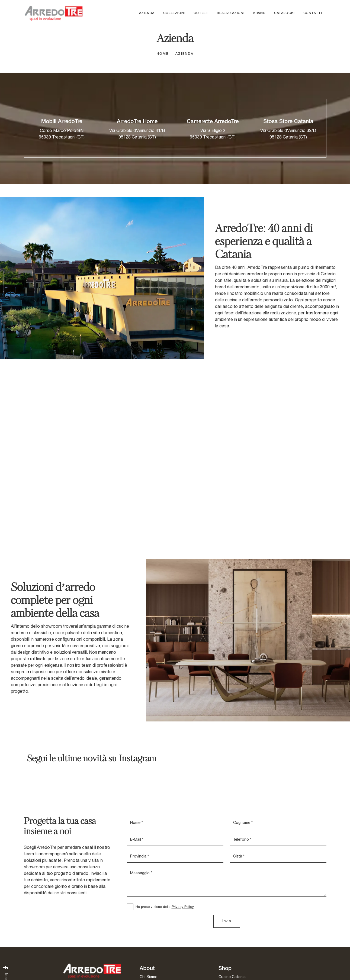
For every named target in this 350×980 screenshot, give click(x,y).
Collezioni (174, 13)
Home (163, 54)
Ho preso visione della (165, 907)
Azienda (147, 13)
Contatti (313, 13)
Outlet (201, 13)
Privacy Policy (183, 907)
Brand (259, 13)
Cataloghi (284, 13)
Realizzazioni (231, 13)
